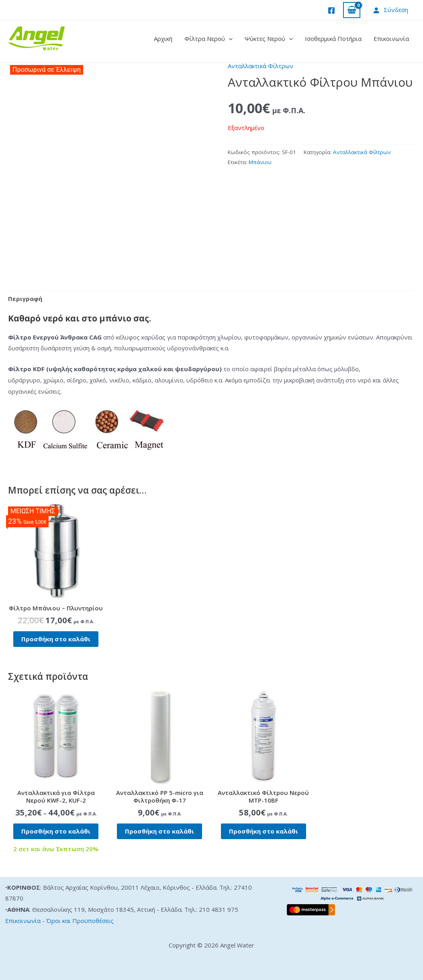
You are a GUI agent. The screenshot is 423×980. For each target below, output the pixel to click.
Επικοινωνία (391, 39)
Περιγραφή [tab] (25, 299)
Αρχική (163, 39)
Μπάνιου (260, 162)
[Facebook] (331, 10)
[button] (229, 39)
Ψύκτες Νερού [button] (269, 39)
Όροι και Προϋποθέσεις (80, 921)
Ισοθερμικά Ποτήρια (333, 39)
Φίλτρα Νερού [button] (208, 39)
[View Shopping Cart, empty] (352, 10)
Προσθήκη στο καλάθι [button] (56, 639)
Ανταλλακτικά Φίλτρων (261, 66)
